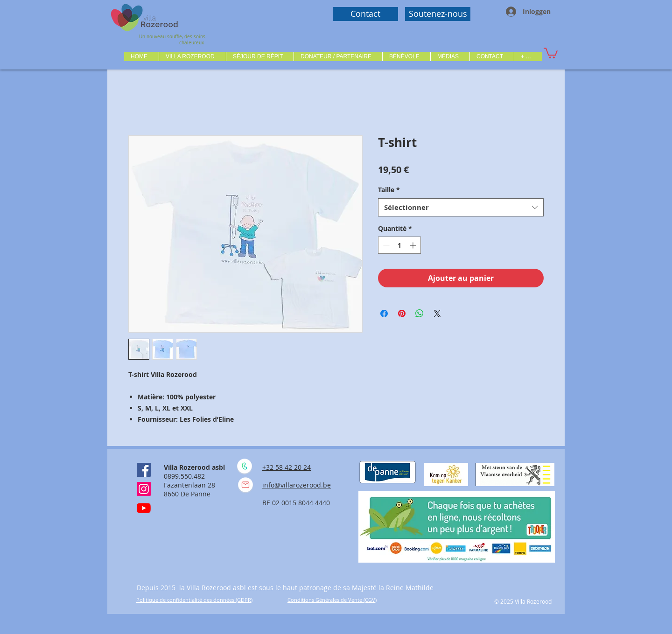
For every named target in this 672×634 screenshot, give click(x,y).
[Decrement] (385, 245)
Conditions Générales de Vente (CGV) (332, 600)
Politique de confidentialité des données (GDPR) (194, 600)
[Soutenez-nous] (438, 14)
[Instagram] (144, 489)
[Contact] (365, 14)
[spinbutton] (399, 245)
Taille (389, 190)
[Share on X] (437, 314)
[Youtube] (144, 508)
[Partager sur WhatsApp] (420, 314)
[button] (192, 56)
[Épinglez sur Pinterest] (402, 314)
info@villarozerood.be (297, 485)
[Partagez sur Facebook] (384, 314)
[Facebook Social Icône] (144, 470)
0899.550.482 (184, 476)
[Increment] (414, 245)
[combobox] (461, 207)
